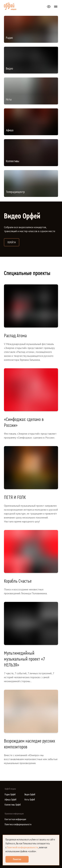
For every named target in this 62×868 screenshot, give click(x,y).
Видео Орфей (30, 795)
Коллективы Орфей (13, 805)
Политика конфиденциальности (18, 824)
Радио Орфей (10, 795)
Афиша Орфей (10, 800)
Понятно (17, 859)
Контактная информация (15, 819)
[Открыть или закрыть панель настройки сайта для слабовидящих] (49, 7)
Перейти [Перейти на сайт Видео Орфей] (13, 242)
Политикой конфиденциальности (22, 847)
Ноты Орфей (30, 800)
